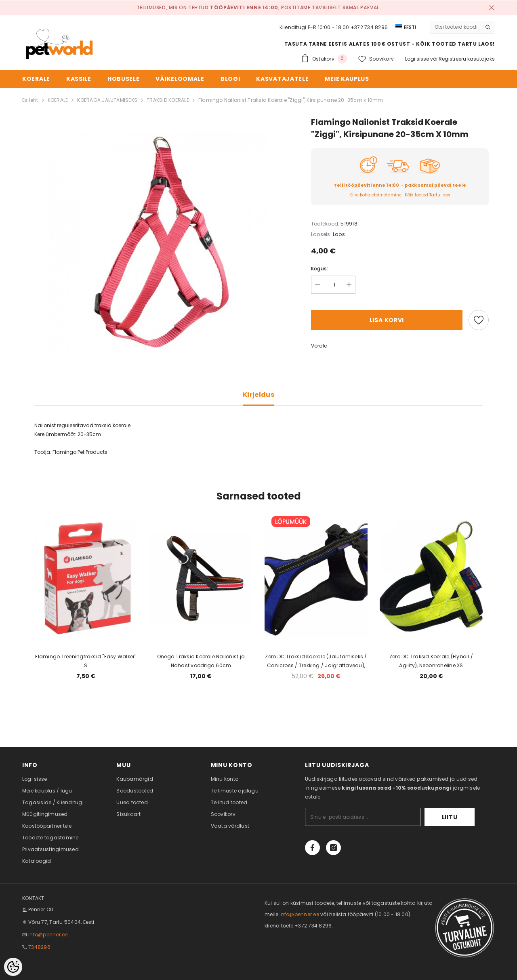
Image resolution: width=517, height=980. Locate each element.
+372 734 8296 (369, 27)
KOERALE (58, 100)
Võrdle (319, 346)
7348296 (39, 947)
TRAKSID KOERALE (168, 100)
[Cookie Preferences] (13, 967)
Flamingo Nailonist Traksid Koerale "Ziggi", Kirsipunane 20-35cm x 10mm (291, 100)
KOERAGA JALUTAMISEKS (107, 100)
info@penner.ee (48, 935)
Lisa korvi (387, 320)
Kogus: (319, 269)
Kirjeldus (258, 395)
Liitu (450, 817)
